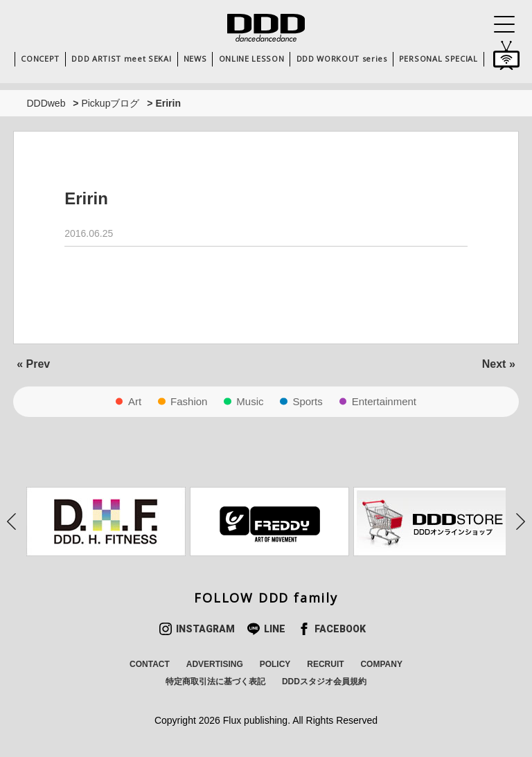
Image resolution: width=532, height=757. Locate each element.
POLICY (275, 664)
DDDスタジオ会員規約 (324, 682)
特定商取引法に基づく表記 (215, 682)
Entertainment (384, 401)
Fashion (189, 401)
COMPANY (381, 664)
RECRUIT (325, 664)
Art (135, 401)
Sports (307, 401)
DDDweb (46, 103)
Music (250, 401)
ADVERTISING (215, 664)
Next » (499, 364)
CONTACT (150, 664)
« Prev (33, 364)
